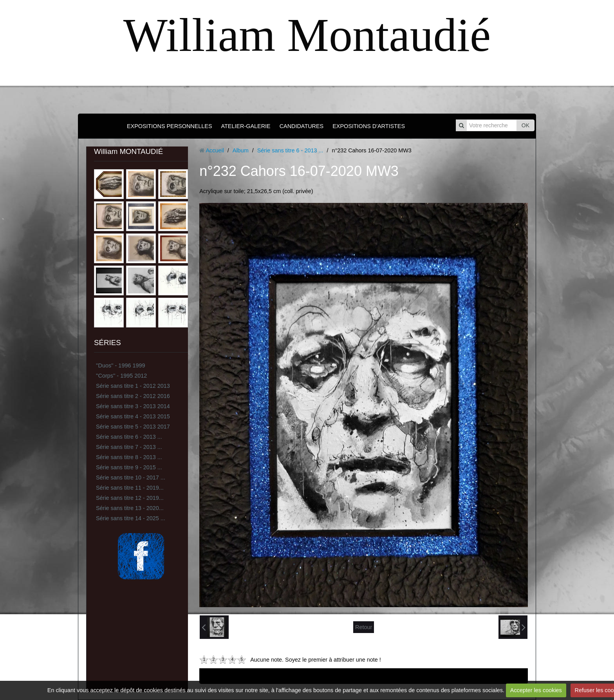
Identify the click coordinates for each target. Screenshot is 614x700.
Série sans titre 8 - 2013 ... (129, 457)
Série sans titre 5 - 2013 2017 (133, 427)
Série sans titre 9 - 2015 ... (129, 467)
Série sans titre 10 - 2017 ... (131, 478)
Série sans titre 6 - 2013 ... (129, 437)
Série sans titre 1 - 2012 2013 (133, 386)
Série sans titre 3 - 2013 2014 (133, 406)
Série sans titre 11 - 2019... (130, 488)
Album (241, 150)
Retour (364, 627)
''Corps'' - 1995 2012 (121, 376)
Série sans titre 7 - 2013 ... (129, 447)
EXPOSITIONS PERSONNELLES (170, 126)
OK (526, 125)
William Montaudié (307, 35)
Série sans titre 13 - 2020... (130, 508)
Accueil (215, 150)
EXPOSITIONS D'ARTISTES (369, 126)
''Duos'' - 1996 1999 (120, 365)
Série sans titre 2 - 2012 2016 (133, 396)
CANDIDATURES (302, 126)
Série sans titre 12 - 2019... (130, 498)
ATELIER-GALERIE (246, 126)
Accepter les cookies (536, 690)
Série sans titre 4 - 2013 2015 (133, 416)
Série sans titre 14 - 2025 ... (131, 518)
